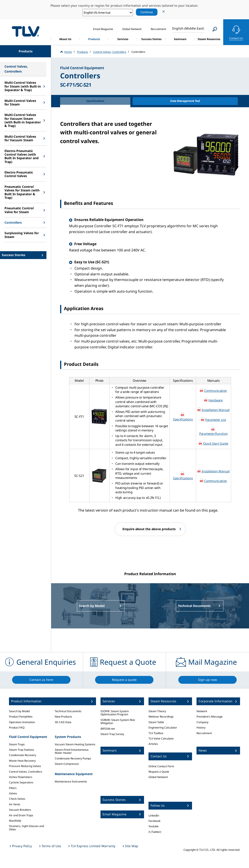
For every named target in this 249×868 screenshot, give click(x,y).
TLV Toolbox (156, 733)
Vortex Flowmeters (21, 777)
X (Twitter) (155, 832)
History (201, 728)
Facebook (154, 821)
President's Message (210, 717)
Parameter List (216, 420)
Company (202, 722)
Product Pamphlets (21, 717)
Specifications (183, 419)
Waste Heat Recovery (22, 761)
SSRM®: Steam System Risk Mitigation (118, 721)
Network (202, 711)
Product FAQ (17, 728)
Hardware (215, 400)
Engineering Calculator (163, 728)
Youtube (154, 826)
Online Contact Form (161, 766)
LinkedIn (154, 815)
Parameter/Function (213, 434)
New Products (63, 717)
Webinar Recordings (161, 717)
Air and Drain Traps (21, 815)
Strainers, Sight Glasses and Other (26, 828)
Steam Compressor (67, 764)
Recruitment (204, 733)
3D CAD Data (63, 722)
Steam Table (156, 722)
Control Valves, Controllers (26, 772)
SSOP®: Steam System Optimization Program (115, 713)
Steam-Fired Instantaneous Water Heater (72, 751)
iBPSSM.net (108, 729)
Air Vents (15, 804)
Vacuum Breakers (20, 810)
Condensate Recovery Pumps (73, 758)
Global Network (158, 777)
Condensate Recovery (23, 755)
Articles (153, 744)
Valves (13, 793)
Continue (147, 12)
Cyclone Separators (21, 782)
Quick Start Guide (216, 443)
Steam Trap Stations (22, 750)
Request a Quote (159, 772)
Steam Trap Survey (112, 734)
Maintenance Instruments (71, 781)
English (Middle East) (188, 28)
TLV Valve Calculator (161, 738)
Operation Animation (22, 722)
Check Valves (17, 799)
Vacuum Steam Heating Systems (75, 744)
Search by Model (19, 711)
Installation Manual (216, 410)
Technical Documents (68, 711)
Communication (216, 391)
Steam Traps (17, 744)
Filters (13, 788)
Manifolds (15, 821)
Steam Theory (157, 711)
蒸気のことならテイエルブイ (26, 31)
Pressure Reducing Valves (25, 766)
